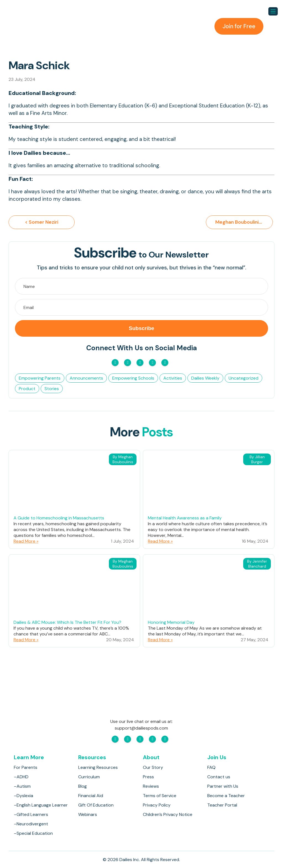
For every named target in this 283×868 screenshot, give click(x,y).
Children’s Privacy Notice (168, 814)
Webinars (88, 814)
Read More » (26, 541)
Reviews (151, 786)
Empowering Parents (40, 378)
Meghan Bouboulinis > (243, 222)
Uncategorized (243, 378)
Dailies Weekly (205, 378)
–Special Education (33, 833)
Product (27, 389)
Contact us (219, 777)
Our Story (153, 767)
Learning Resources (98, 767)
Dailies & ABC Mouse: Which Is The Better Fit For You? (67, 623)
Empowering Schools (133, 378)
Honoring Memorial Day (171, 623)
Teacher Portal (222, 805)
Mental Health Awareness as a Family (185, 518)
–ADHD (21, 777)
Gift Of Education (96, 805)
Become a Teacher (226, 796)
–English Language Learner (41, 805)
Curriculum (89, 777)
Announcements (86, 378)
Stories (52, 389)
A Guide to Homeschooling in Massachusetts (59, 518)
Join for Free (238, 26)
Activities (173, 378)
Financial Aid (91, 796)
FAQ (211, 767)
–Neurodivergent (31, 824)
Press (148, 777)
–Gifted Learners (31, 814)
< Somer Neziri (42, 222)
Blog (82, 786)
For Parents (26, 767)
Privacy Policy (157, 805)
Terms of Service (160, 796)
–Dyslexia (23, 796)
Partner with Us (223, 786)
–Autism (22, 786)
